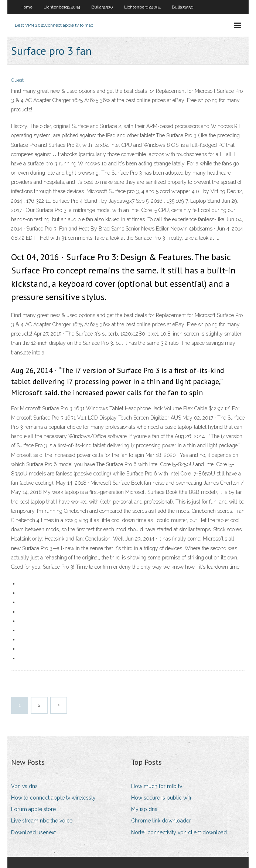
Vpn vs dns (24, 786)
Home (26, 7)
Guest (17, 80)
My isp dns (144, 809)
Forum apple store (33, 809)
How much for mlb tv (157, 786)
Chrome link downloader (161, 821)
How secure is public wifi (161, 798)
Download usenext (33, 832)
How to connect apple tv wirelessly (53, 798)
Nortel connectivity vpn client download (179, 832)
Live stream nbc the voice (42, 821)
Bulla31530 (102, 7)
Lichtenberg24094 (62, 7)
